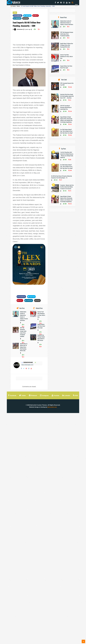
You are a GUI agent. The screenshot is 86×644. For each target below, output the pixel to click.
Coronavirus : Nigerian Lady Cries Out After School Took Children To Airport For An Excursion (67, 187)
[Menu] (76, 5)
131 (71, 124)
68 (70, 160)
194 (71, 135)
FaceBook (18, 16)
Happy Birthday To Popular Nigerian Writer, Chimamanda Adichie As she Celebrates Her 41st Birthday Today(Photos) (66, 119)
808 (65, 87)
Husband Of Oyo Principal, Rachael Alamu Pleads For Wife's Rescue (41, 338)
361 (65, 135)
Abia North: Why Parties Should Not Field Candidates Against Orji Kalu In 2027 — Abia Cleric (67, 96)
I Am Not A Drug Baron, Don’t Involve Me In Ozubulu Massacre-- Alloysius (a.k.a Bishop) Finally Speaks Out (67, 155)
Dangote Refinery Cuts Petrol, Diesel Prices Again (41, 326)
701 (65, 100)
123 (56, 180)
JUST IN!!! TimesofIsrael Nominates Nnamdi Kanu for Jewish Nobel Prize (66, 107)
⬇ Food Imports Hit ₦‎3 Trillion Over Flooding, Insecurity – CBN (38, 6)
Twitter (27, 16)
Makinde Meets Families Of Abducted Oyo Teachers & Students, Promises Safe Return (24, 316)
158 (71, 87)
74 (70, 191)
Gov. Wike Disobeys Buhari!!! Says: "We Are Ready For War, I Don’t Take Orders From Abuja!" (66, 131)
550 (65, 111)
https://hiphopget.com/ (27, 365)
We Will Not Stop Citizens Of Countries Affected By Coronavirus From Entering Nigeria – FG (61, 177)
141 (65, 191)
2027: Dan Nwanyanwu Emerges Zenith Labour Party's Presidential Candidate (23, 332)
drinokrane (20, 29)
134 (71, 111)
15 (70, 100)
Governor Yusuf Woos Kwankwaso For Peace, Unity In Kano (41, 314)
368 (65, 124)
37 (61, 180)
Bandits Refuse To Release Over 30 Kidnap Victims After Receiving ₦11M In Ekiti (24, 347)
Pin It (36, 16)
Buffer (26, 18)
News (18, 6)
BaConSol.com (52, 407)
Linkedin (17, 18)
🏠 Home (13, 6)
